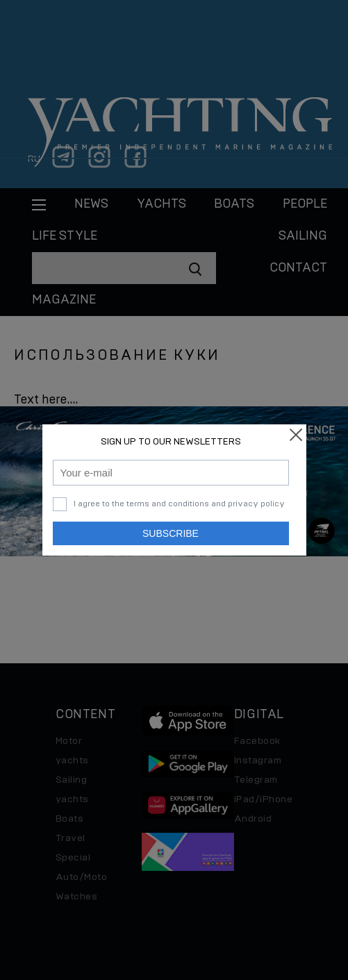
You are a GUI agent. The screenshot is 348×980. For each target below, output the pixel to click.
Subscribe (171, 533)
